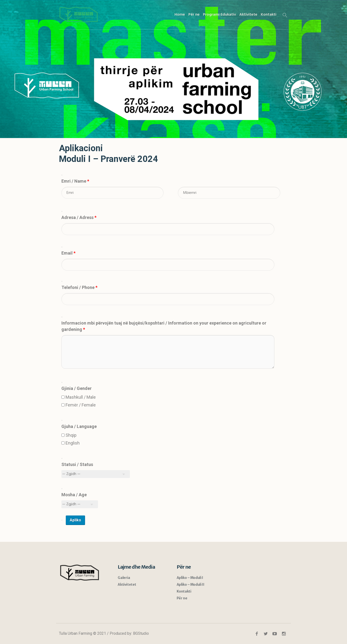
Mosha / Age (74, 495)
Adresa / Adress (79, 217)
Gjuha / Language (79, 426)
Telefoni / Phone (79, 287)
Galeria (124, 578)
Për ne (182, 598)
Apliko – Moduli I (190, 578)
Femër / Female (79, 405)
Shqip (69, 435)
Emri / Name (75, 181)
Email (68, 253)
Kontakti (184, 591)
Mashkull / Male (79, 397)
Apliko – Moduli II (191, 585)
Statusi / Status (77, 464)
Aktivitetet (127, 585)
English (71, 443)
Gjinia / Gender (77, 388)
